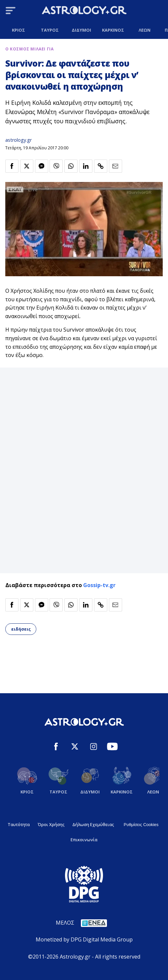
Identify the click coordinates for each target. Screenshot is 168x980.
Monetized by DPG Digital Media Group (84, 939)
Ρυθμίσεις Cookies (141, 825)
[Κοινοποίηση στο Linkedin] (86, 166)
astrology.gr (18, 140)
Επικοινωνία (84, 840)
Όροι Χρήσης (51, 824)
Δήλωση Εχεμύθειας (93, 824)
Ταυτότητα (19, 824)
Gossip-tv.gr (99, 585)
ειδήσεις (21, 629)
